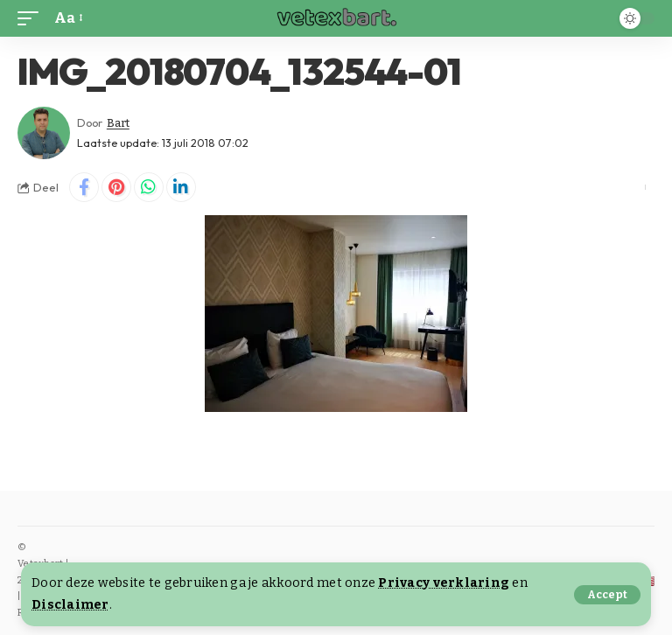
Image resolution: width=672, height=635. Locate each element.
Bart (118, 123)
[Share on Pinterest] (116, 187)
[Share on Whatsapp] (149, 187)
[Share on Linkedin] (181, 187)
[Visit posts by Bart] (44, 133)
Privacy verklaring (444, 583)
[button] (607, 595)
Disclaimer (70, 605)
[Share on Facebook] (84, 187)
